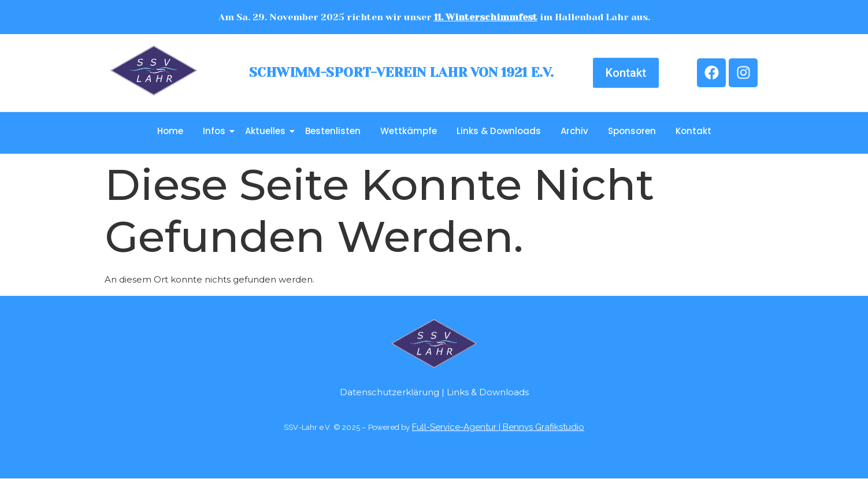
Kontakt (693, 131)
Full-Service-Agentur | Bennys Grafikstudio (498, 427)
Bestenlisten (333, 131)
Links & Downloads (499, 131)
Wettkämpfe (409, 131)
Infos (216, 131)
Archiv (574, 131)
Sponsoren (632, 131)
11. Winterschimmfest (486, 17)
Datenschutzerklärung (390, 392)
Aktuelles (267, 131)
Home (170, 131)
